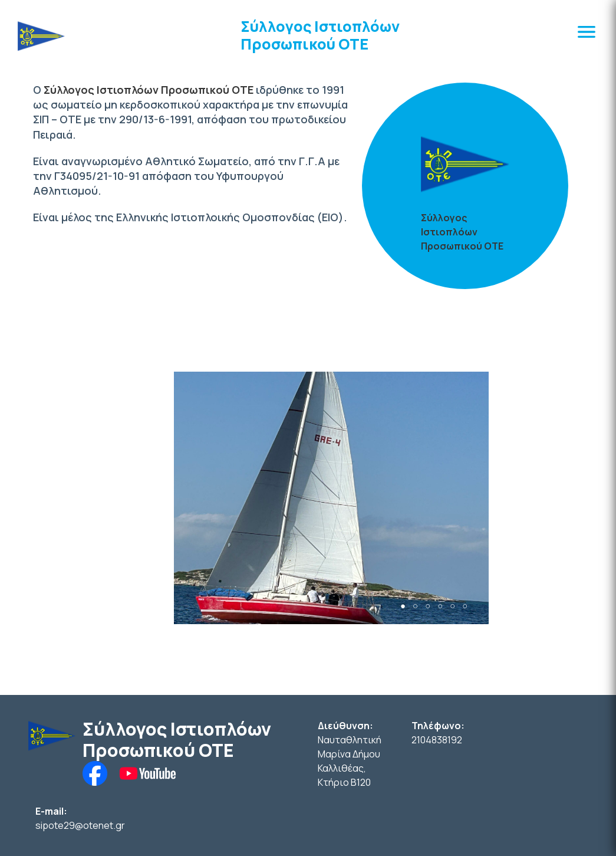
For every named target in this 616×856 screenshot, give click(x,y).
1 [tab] (403, 606)
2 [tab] (415, 606)
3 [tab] (428, 606)
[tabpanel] (332, 498)
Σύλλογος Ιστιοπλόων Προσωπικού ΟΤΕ (320, 35)
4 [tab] (440, 606)
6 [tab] (465, 606)
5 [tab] (452, 606)
